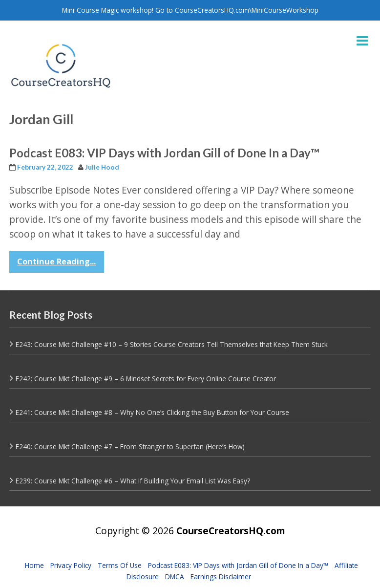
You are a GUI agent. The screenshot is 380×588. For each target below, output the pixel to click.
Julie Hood (102, 167)
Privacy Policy (71, 565)
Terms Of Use (120, 565)
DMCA (175, 577)
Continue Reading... (56, 261)
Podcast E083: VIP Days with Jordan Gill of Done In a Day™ (164, 153)
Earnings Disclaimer (221, 577)
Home (34, 565)
